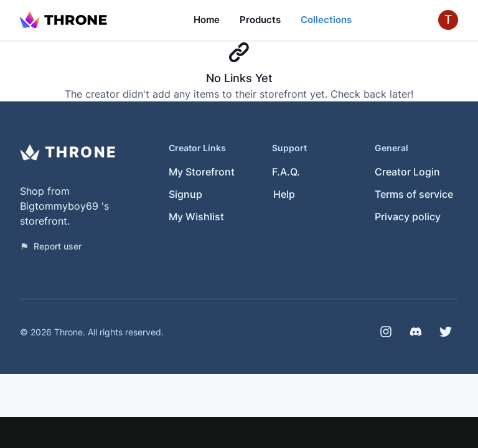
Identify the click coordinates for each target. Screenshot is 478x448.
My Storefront (202, 172)
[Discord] (416, 332)
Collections (326, 20)
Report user (51, 246)
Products (260, 20)
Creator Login (407, 172)
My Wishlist (196, 217)
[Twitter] (446, 332)
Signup (185, 194)
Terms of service (414, 194)
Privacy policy (408, 217)
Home (207, 20)
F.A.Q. (286, 172)
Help (284, 194)
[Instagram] (386, 332)
